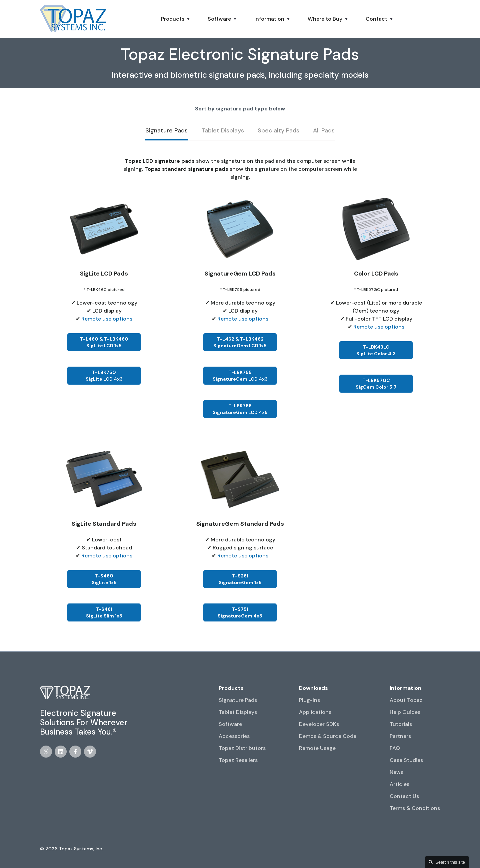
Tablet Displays (238, 712)
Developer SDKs (319, 724)
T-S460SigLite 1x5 (104, 579)
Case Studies (406, 760)
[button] (176, 19)
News (396, 772)
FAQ (395, 748)
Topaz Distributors (242, 748)
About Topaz (406, 700)
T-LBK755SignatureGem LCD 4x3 (240, 376)
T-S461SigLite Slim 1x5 (104, 612)
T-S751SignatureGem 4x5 (240, 612)
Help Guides (405, 712)
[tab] (166, 131)
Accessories (234, 736)
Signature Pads (238, 700)
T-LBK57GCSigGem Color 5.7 (376, 384)
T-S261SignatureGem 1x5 (240, 579)
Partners (400, 736)
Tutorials (401, 724)
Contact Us (404, 796)
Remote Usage (317, 748)
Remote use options (107, 319)
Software (230, 724)
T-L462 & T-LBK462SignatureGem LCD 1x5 (240, 342)
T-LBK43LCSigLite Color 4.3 (376, 350)
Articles (399, 784)
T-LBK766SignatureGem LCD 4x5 (240, 409)
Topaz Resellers (238, 760)
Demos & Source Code (328, 736)
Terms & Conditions (415, 808)
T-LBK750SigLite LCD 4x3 (104, 376)
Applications (315, 712)
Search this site (450, 862)
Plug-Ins (309, 700)
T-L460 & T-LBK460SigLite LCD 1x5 (104, 342)
